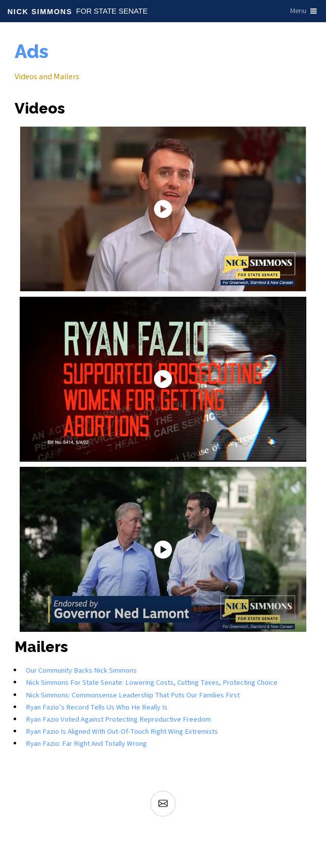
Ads (32, 52)
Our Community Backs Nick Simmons (81, 670)
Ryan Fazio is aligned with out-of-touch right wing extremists (122, 731)
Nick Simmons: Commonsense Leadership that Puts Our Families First (133, 695)
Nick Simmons (40, 12)
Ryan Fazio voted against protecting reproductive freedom (118, 719)
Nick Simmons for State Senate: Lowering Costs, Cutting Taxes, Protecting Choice (152, 683)
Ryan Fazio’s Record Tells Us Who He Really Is (97, 707)
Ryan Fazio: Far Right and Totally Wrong (86, 744)
